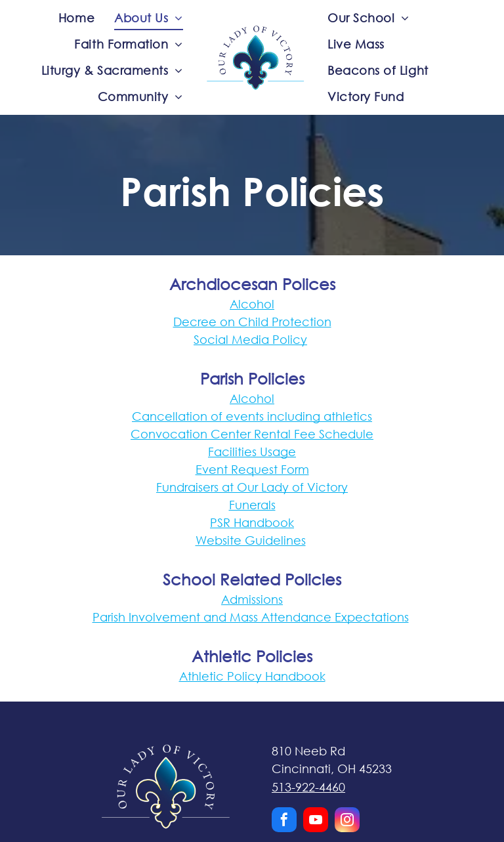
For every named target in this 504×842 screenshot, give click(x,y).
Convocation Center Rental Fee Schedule (252, 434)
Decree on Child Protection (252, 322)
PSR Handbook (252, 522)
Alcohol (252, 304)
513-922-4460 (308, 787)
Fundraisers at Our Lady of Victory (252, 487)
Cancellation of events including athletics (252, 416)
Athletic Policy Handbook (252, 676)
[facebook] (284, 821)
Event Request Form (252, 469)
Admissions (252, 599)
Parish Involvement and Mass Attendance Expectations (251, 617)
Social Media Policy (250, 339)
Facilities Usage (252, 452)
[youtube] (316, 821)
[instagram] (347, 821)
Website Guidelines (251, 540)
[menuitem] (76, 18)
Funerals (252, 505)
